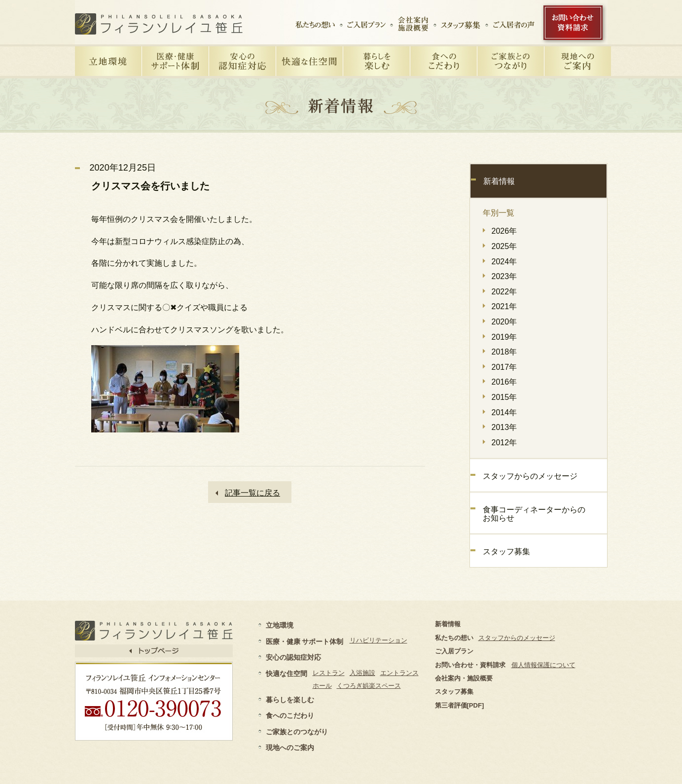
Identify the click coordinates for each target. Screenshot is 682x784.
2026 (501, 231)
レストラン (329, 673)
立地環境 (280, 625)
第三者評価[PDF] (460, 705)
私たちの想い (454, 638)
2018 (501, 352)
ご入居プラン (454, 651)
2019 (501, 337)
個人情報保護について (543, 665)
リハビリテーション (378, 640)
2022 (501, 292)
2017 (501, 367)
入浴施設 (362, 673)
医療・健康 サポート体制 (305, 641)
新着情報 (499, 181)
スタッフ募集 (506, 552)
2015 (501, 397)
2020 (501, 322)
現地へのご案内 (290, 748)
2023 (501, 276)
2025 (501, 246)
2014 (501, 412)
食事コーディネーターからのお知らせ (534, 514)
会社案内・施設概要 (464, 678)
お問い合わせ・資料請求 (470, 665)
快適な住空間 (287, 674)
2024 (501, 262)
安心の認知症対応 (293, 657)
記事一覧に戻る (252, 493)
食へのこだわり (290, 715)
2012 (501, 443)
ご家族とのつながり (297, 732)
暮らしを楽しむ (290, 700)
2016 (501, 382)
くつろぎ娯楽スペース (369, 686)
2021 (501, 306)
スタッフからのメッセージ (530, 476)
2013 (501, 427)
